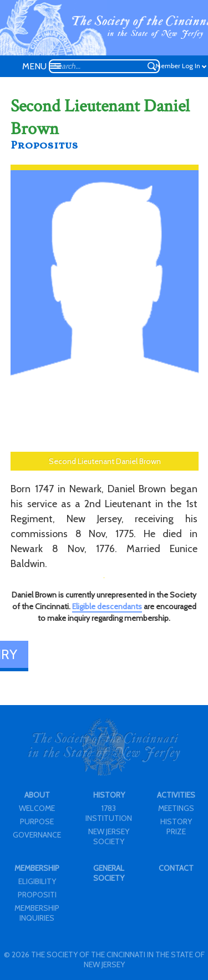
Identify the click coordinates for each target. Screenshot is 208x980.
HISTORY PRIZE (176, 826)
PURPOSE (37, 821)
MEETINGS (176, 808)
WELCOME (37, 808)
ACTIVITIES (176, 795)
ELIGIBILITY (37, 881)
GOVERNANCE (37, 835)
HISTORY (109, 795)
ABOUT (37, 795)
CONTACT (176, 868)
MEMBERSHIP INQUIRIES (37, 913)
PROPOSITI (37, 895)
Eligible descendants (107, 606)
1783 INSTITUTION (109, 813)
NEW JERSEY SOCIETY (109, 836)
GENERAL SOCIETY (109, 873)
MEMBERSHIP (37, 868)
